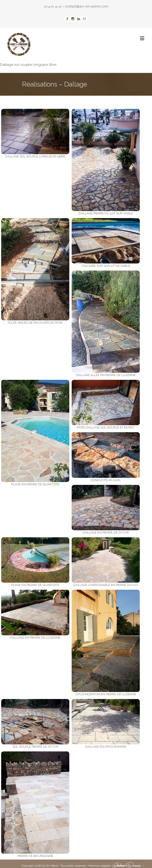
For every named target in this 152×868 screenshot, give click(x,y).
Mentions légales (99, 866)
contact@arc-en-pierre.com (87, 6)
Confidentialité (122, 866)
